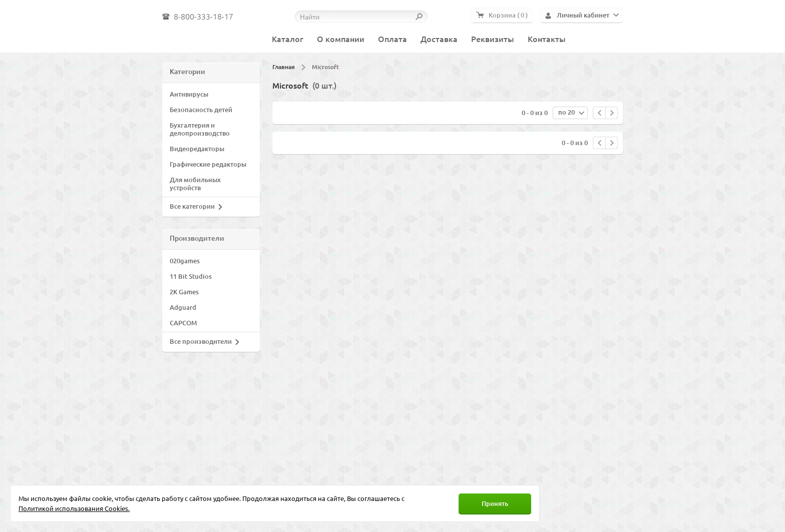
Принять (495, 503)
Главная (284, 67)
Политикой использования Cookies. (74, 508)
